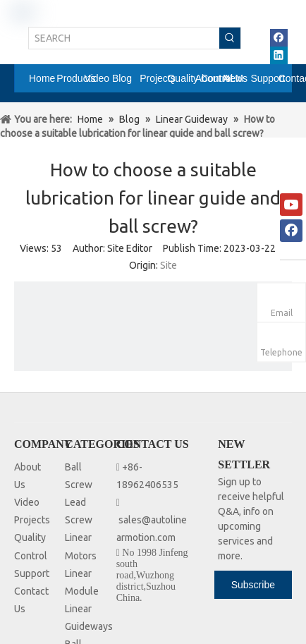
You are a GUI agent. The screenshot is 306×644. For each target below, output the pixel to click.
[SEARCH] (124, 38)
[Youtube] (291, 205)
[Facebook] (291, 231)
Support (32, 573)
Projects (32, 520)
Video (27, 502)
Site (169, 265)
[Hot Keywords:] (230, 38)
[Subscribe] (253, 585)
